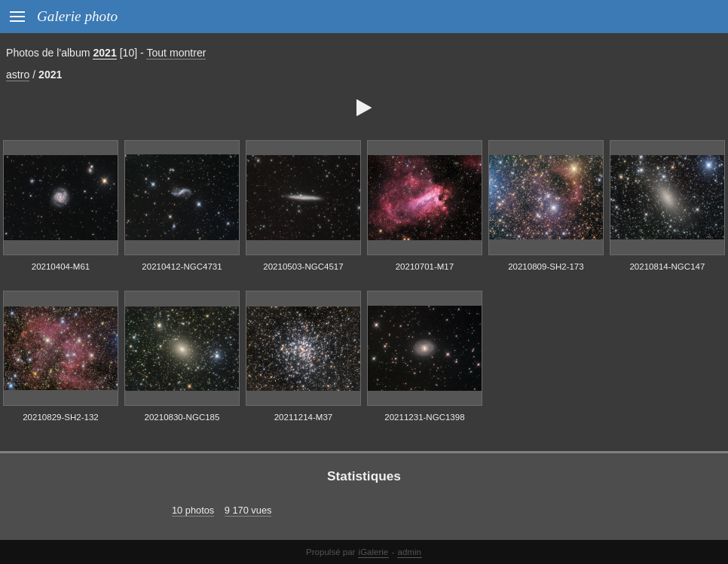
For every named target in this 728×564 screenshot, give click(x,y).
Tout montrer (176, 53)
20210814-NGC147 (667, 267)
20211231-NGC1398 (424, 417)
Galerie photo (77, 16)
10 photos (193, 510)
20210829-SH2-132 (61, 417)
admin (410, 552)
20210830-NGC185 (182, 417)
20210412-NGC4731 (182, 267)
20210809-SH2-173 (546, 267)
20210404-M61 (61, 267)
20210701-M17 (425, 267)
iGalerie (374, 552)
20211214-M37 (303, 417)
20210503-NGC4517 (303, 267)
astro (18, 75)
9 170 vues (248, 510)
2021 (104, 53)
